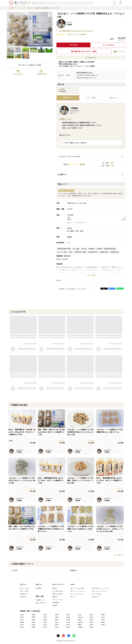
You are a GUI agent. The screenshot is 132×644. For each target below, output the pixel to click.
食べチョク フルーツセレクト (100, 591)
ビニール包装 (62, 252)
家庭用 (100, 249)
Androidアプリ (96, 597)
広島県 (33, 625)
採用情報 (55, 605)
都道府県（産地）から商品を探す (30, 611)
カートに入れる (108, 45)
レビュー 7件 (75, 35)
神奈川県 (80, 617)
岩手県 (45, 615)
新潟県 (91, 617)
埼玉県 (45, 617)
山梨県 (45, 620)
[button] (91, 162)
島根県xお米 (115, 252)
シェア (112, 289)
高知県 (91, 625)
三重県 (103, 620)
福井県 (33, 620)
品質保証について (25, 594)
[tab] (91, 98)
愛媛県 (80, 625)
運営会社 (55, 588)
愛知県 (91, 620)
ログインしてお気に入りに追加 (30, 65)
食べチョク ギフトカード (77, 594)
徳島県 (57, 625)
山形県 (80, 615)
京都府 (33, 622)
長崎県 (33, 627)
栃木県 (22, 617)
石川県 (22, 620)
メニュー (120, 3)
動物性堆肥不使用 (110, 249)
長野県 (57, 620)
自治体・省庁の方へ (41, 603)
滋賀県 (22, 622)
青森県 (33, 615)
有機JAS (92, 249)
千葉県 (57, 617)
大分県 (57, 627)
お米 (77, 231)
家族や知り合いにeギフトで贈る (84, 51)
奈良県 (68, 622)
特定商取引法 (56, 603)
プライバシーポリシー (58, 600)
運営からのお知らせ (58, 594)
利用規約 (55, 597)
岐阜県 (68, 620)
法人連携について (40, 600)
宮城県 (57, 615)
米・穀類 (70, 231)
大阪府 (45, 622)
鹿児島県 (80, 627)
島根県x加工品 (93, 252)
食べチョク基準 (24, 591)
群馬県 (33, 617)
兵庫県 (57, 622)
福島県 (91, 615)
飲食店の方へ (24, 597)
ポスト (104, 289)
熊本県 (45, 627)
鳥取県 (91, 622)
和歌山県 (80, 622)
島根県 (70, 237)
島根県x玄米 (104, 252)
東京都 (68, 617)
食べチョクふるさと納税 (77, 588)
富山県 (103, 617)
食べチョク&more (97, 594)
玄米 (82, 231)
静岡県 (80, 620)
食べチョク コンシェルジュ (78, 591)
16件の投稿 (83, 34)
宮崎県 (68, 627)
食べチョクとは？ (25, 588)
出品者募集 (39, 588)
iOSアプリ (73, 597)
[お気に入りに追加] (50, 15)
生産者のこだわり (91, 119)
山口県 (45, 625)
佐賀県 (22, 627)
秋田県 (68, 615)
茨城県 (103, 615)
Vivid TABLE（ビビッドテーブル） (101, 588)
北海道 (22, 615)
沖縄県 (91, 627)
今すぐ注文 (73, 45)
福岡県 (103, 625)
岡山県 (22, 625)
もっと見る (92, 275)
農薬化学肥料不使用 (64, 249)
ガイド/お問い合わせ (58, 591)
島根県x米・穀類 (80, 252)
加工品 (70, 228)
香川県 (68, 625)
